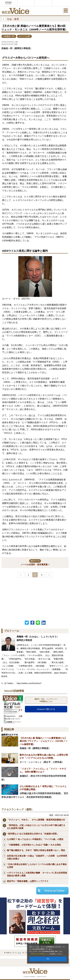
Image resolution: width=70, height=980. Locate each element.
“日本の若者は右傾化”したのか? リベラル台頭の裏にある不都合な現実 (37, 866)
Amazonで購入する (46, 709)
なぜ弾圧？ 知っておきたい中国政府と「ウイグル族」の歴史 (35, 839)
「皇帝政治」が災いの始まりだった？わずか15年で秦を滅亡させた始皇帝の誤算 (36, 827)
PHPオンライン (9, 3)
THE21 (43, 3)
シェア (32, 623)
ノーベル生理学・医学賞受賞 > (35, 562)
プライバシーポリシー (39, 954)
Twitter (27, 623)
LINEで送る (38, 623)
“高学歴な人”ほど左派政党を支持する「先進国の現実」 (33, 834)
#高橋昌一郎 (9, 36)
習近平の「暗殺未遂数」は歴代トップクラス (28, 881)
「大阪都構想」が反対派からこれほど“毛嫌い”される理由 (34, 845)
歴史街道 (61, 3)
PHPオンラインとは (14, 953)
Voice (26, 3)
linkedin (44, 623)
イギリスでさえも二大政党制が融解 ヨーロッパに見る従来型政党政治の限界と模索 (37, 874)
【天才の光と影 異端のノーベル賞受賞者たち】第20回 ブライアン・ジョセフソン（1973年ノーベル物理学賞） (44, 741)
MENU (66, 11)
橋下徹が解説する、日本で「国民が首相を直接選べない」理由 (36, 850)
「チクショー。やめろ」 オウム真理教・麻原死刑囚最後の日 (36, 820)
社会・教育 (10, 19)
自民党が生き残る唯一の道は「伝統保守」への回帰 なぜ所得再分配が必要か (37, 857)
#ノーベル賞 (24, 36)
